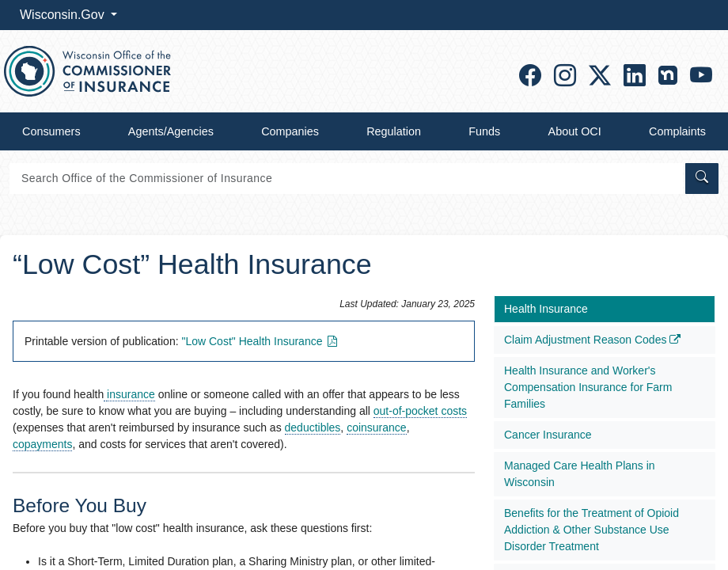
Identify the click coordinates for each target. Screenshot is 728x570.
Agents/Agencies (171, 131)
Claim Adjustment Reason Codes (592, 340)
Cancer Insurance (548, 435)
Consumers (51, 131)
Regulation (394, 131)
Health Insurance (546, 309)
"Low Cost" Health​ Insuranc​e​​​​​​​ (261, 341)
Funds (484, 131)
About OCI (575, 131)
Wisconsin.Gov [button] (64, 15)
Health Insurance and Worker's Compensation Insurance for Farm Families (588, 387)
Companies (290, 131)
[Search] (346, 179)
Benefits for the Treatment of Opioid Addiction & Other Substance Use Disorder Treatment (591, 530)
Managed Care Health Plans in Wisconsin (580, 474)
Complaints (677, 131)
